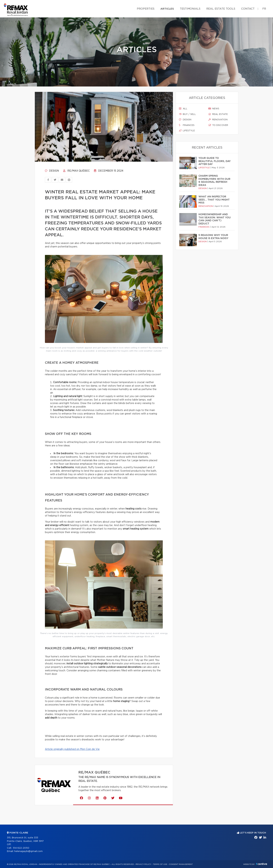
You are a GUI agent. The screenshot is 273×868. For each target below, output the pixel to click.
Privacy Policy (143, 864)
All (183, 109)
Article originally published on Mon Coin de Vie (72, 749)
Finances (187, 125)
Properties (146, 9)
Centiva (262, 864)
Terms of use (160, 864)
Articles (167, 9)
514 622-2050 (21, 848)
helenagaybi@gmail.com (28, 851)
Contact (248, 9)
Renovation (218, 120)
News (214, 109)
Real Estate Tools (221, 9)
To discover (218, 125)
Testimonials (190, 9)
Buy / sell (187, 114)
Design (52, 171)
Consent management (181, 864)
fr (264, 9)
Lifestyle (187, 131)
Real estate (218, 114)
